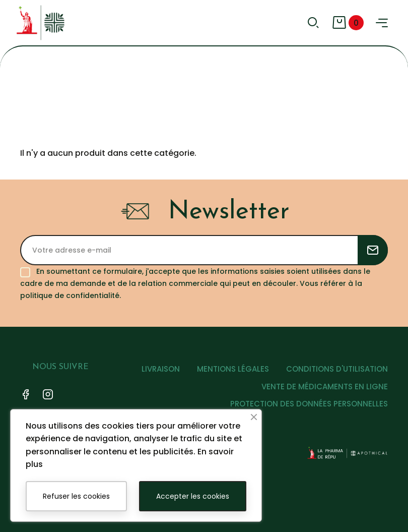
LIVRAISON (161, 369)
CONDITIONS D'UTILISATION (337, 369)
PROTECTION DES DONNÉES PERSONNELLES (309, 404)
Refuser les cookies (76, 496)
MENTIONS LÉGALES (233, 369)
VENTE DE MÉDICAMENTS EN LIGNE (325, 387)
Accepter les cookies (193, 496)
